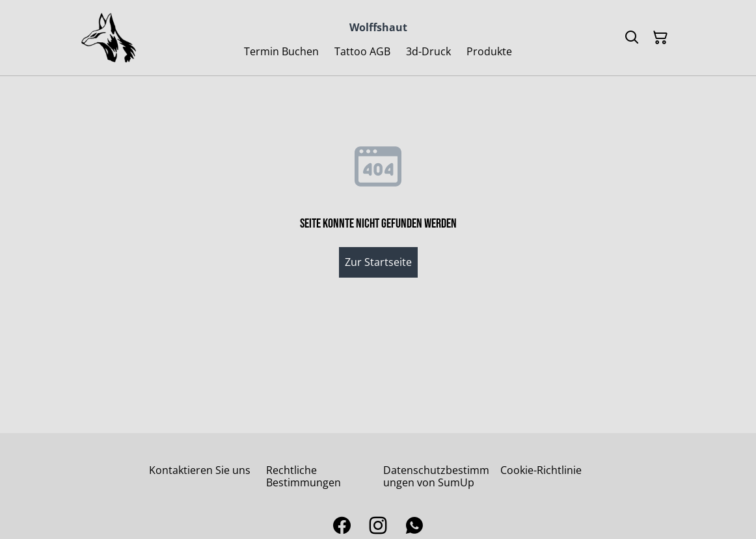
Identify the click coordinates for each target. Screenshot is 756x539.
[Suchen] (632, 38)
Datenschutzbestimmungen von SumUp (436, 476)
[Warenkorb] (660, 38)
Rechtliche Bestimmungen (304, 476)
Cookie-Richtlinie (541, 470)
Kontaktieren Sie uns (200, 470)
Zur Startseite (378, 262)
